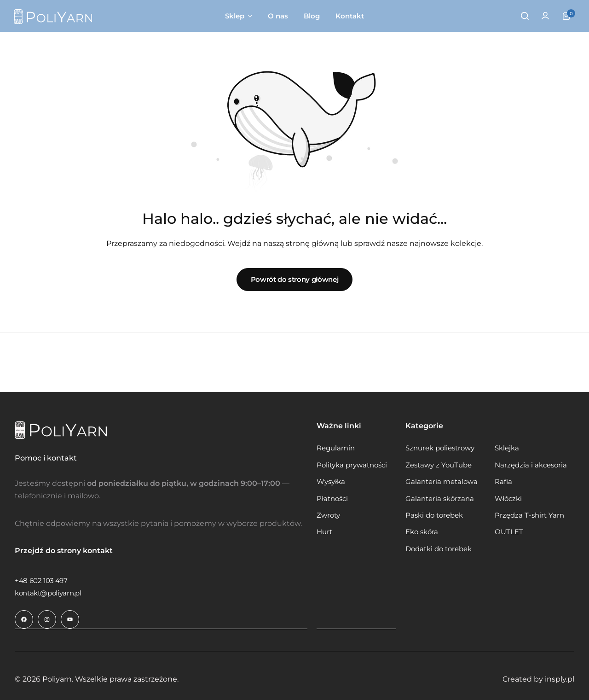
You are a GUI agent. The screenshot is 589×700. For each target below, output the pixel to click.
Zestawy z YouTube (439, 465)
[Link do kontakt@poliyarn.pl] (48, 593)
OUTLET (509, 532)
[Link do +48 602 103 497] (41, 580)
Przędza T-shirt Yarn (529, 515)
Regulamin (336, 448)
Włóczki (508, 499)
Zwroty (328, 515)
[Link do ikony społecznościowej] (24, 619)
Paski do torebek (434, 515)
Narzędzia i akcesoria (531, 465)
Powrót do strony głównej (294, 279)
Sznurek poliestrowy (440, 448)
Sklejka (507, 448)
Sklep (235, 16)
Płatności (332, 499)
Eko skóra (422, 532)
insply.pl (560, 679)
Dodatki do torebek (439, 549)
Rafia (503, 482)
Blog (312, 16)
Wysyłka (331, 482)
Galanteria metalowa (442, 482)
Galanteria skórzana (440, 499)
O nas (278, 16)
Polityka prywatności (352, 465)
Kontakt (350, 16)
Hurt (324, 532)
